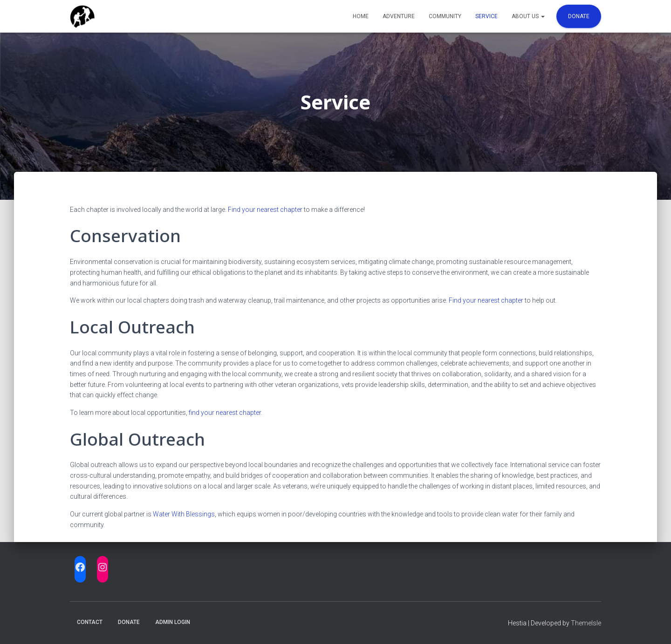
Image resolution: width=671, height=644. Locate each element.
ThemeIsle (586, 623)
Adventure (399, 16)
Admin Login (173, 622)
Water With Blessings (184, 514)
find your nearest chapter (225, 413)
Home (361, 16)
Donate (579, 16)
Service (486, 16)
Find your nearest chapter (265, 210)
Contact (90, 622)
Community (445, 16)
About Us (528, 16)
